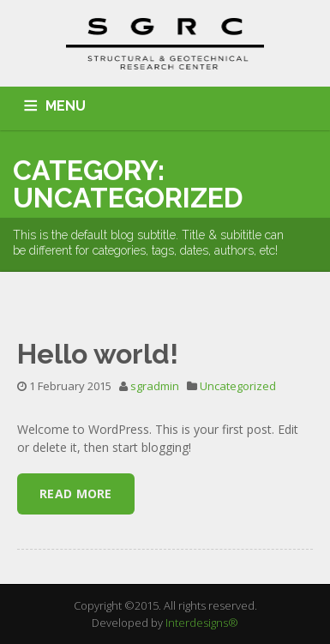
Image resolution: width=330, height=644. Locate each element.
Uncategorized (238, 386)
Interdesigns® (202, 623)
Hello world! (98, 354)
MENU (66, 106)
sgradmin (155, 386)
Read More (76, 494)
